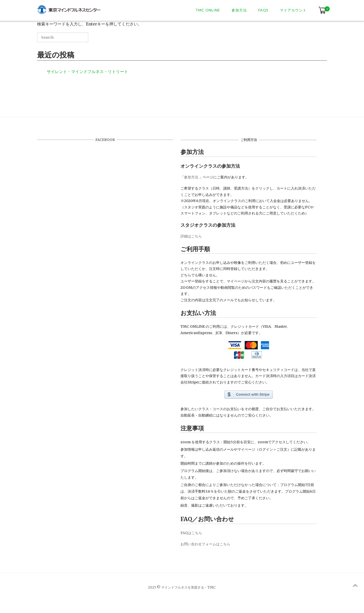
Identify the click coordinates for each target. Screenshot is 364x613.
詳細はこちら (191, 236)
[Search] (77, 39)
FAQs (263, 10)
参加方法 (239, 10)
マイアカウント (293, 10)
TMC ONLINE (208, 10)
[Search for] (63, 37)
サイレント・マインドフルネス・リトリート (87, 72)
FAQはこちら (191, 533)
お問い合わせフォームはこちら (205, 544)
